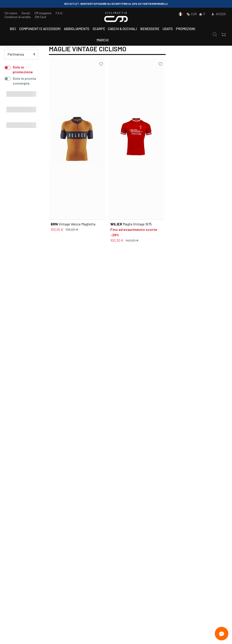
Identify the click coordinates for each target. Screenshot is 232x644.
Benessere (150, 29)
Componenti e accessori (40, 29)
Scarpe (99, 29)
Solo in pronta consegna (24, 81)
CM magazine (43, 13)
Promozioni (186, 29)
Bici (13, 29)
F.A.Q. (59, 13)
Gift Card (40, 17)
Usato (168, 29)
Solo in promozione (23, 69)
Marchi (103, 40)
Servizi (26, 13)
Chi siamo (11, 13)
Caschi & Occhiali (122, 29)
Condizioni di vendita (18, 17)
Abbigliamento (77, 29)
